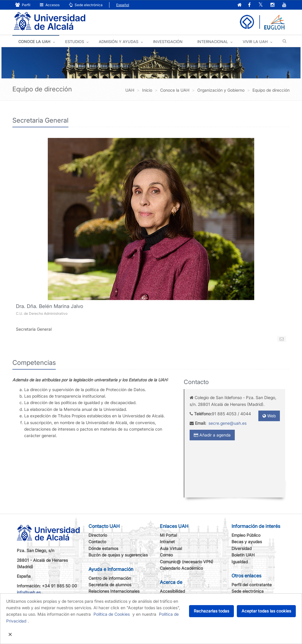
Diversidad (242, 548)
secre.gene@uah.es (228, 423)
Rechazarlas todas (211, 611)
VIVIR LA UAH (255, 42)
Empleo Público (246, 535)
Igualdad (240, 562)
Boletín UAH (243, 555)
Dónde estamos (103, 548)
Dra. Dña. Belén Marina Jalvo (50, 306)
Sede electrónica (86, 5)
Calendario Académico (181, 568)
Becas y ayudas (247, 542)
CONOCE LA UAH (34, 42)
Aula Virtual (171, 548)
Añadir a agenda (212, 435)
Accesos (50, 5)
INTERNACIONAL (213, 42)
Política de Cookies (112, 614)
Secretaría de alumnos (110, 585)
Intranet (167, 542)
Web (269, 416)
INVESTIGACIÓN (168, 42)
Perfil (23, 5)
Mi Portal (168, 535)
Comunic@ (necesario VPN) (187, 562)
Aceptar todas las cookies (266, 611)
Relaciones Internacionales (114, 591)
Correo (166, 555)
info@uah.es (29, 592)
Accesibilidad (172, 591)
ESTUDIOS (75, 42)
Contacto (97, 542)
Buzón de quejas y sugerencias (118, 555)
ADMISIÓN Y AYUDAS (119, 42)
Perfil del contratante (252, 585)
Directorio (98, 535)
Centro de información (110, 578)
